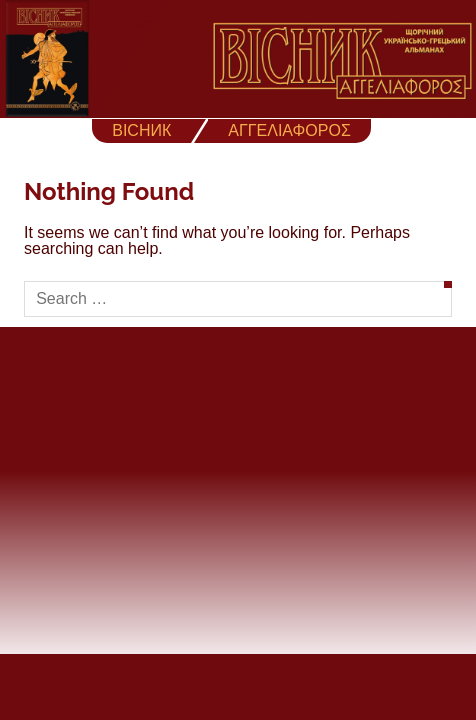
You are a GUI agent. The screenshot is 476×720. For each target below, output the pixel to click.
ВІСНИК (141, 130)
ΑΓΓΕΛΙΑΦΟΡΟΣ (289, 130)
